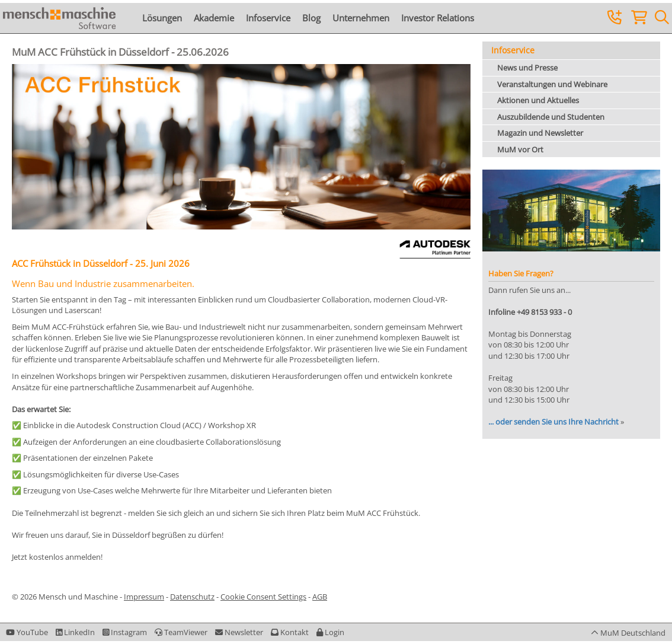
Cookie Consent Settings (263, 597)
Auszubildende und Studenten (551, 117)
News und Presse (527, 68)
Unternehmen (361, 18)
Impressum (144, 597)
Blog (311, 18)
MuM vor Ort (520, 149)
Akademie (214, 18)
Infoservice (268, 18)
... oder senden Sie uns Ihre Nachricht (553, 422)
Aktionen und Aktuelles (538, 100)
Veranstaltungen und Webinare (552, 84)
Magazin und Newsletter (540, 133)
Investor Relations (438, 18)
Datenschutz (192, 597)
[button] (330, 632)
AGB (320, 597)
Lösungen (162, 18)
